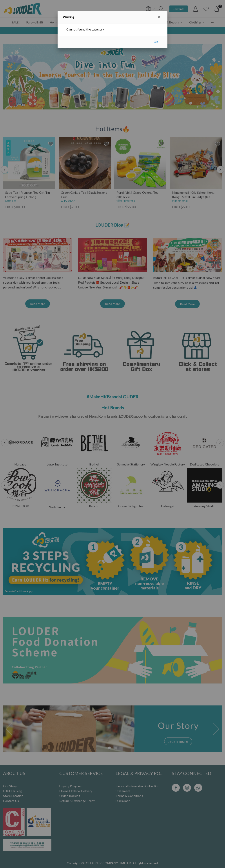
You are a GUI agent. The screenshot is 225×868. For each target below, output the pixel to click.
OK (156, 42)
